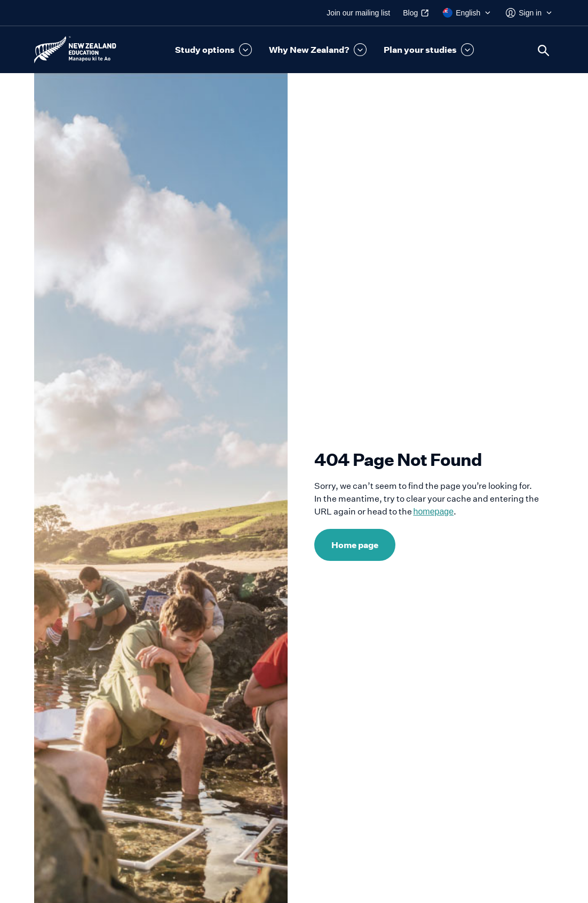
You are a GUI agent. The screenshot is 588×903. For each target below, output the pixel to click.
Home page (355, 545)
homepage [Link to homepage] (434, 512)
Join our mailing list (358, 13)
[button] (213, 50)
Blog (410, 13)
